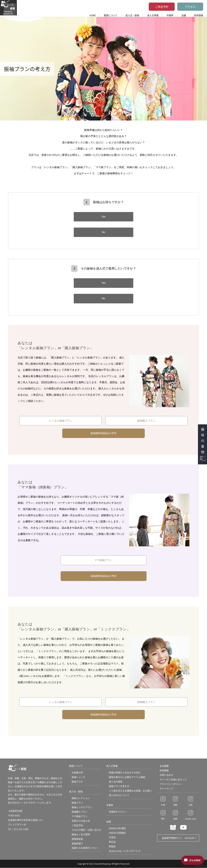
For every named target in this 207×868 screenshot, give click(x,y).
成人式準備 (153, 15)
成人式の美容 (116, 782)
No (103, 232)
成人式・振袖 (132, 15)
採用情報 (199, 15)
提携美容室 (77, 839)
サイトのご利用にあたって (173, 780)
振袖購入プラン (146, 421)
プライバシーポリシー (171, 784)
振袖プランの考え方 (119, 786)
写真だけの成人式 (81, 821)
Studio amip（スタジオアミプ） (125, 851)
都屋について (111, 15)
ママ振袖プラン (103, 560)
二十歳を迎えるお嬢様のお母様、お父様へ (130, 791)
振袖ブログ (77, 782)
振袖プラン (77, 803)
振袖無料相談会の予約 (103, 433)
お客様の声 (77, 773)
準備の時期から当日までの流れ (125, 773)
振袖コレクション (81, 798)
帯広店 (112, 842)
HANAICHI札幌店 (117, 828)
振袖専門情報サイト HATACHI (178, 838)
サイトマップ (166, 789)
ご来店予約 (162, 7)
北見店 (112, 837)
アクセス (190, 7)
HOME (93, 15)
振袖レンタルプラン (82, 807)
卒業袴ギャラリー (118, 812)
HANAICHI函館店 (117, 833)
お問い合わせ (166, 775)
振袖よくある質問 (81, 834)
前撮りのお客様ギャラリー (85, 848)
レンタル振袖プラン (61, 421)
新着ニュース (78, 777)
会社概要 (164, 766)
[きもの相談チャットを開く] (193, 860)
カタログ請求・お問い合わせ (86, 830)
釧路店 (112, 846)
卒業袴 (170, 15)
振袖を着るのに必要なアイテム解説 (127, 777)
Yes (103, 217)
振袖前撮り (77, 844)
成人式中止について (119, 795)
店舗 (184, 15)
